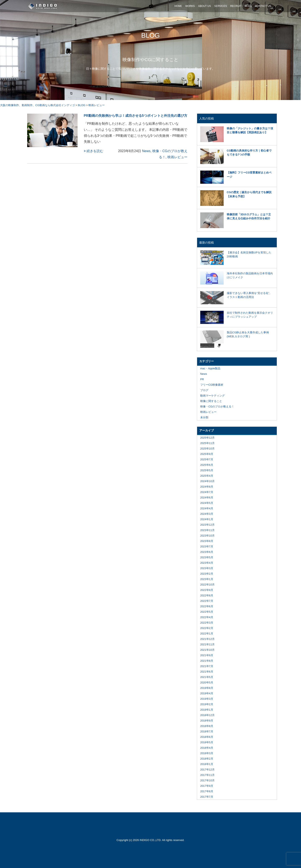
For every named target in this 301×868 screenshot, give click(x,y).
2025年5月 (207, 470)
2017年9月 (207, 786)
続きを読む (94, 151)
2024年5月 (207, 503)
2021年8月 (207, 661)
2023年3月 (207, 568)
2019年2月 (207, 704)
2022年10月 (207, 585)
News (146, 151)
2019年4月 (207, 693)
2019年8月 (207, 688)
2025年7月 (207, 459)
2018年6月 (207, 737)
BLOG (248, 6)
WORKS (190, 6)
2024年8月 (207, 487)
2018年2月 (207, 759)
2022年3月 (207, 623)
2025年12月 (207, 438)
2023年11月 (207, 530)
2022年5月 (207, 612)
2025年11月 (207, 443)
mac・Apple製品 (210, 368)
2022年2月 (207, 628)
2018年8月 (207, 726)
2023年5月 (207, 557)
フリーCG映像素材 (212, 385)
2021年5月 (207, 677)
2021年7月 (207, 666)
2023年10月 (207, 536)
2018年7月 (207, 731)
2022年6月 (207, 606)
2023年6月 (207, 552)
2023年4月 (207, 563)
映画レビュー (177, 157)
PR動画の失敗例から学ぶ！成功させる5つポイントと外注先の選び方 (136, 116)
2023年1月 (207, 579)
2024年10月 (207, 481)
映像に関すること (211, 401)
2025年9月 (207, 454)
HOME (178, 6)
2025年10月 (207, 449)
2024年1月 (207, 519)
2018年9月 (207, 721)
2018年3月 (207, 753)
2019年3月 (207, 699)
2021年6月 (207, 672)
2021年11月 (207, 644)
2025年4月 (207, 476)
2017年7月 (207, 797)
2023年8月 (207, 541)
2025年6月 (207, 465)
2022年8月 (207, 595)
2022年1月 (207, 634)
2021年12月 (207, 639)
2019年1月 (207, 710)
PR (202, 379)
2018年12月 (207, 715)
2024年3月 (207, 514)
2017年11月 (207, 775)
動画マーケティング (212, 396)
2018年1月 (207, 764)
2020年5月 (207, 682)
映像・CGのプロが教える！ (217, 406)
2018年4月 (207, 748)
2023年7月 (207, 546)
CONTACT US (263, 6)
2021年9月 (207, 655)
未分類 (204, 417)
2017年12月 (207, 770)
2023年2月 (207, 574)
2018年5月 (207, 742)
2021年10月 (207, 650)
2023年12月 (207, 525)
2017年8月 (207, 791)
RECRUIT (236, 6)
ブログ (204, 390)
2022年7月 (207, 601)
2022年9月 (207, 590)
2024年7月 (207, 492)
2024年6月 (207, 498)
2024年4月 (207, 508)
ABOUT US (205, 6)
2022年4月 (207, 617)
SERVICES (221, 6)
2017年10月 (207, 780)
